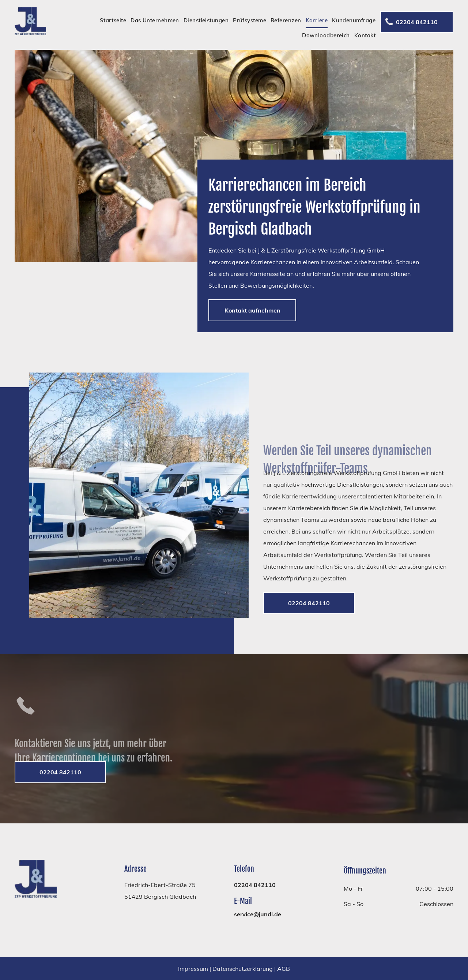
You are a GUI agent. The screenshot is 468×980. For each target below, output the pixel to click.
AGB (284, 969)
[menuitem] (111, 21)
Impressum (193, 969)
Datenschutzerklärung (243, 969)
